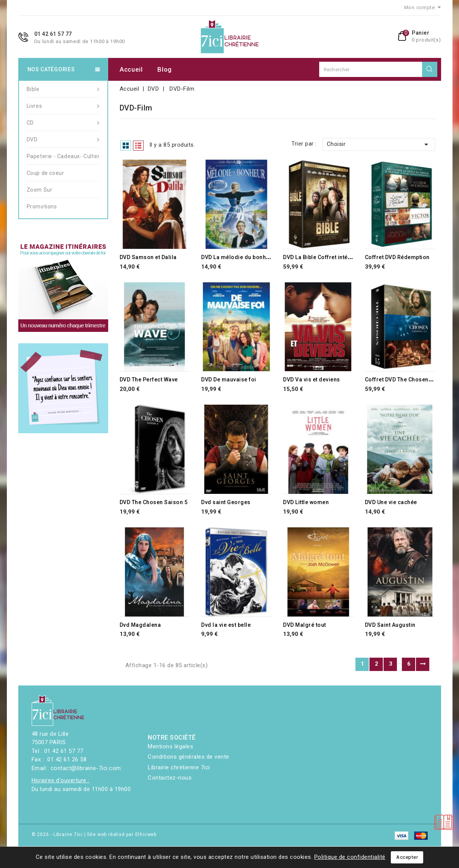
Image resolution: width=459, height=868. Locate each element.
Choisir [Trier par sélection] (379, 144)
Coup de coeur (46, 173)
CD (63, 123)
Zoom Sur (40, 190)
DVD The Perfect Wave (149, 380)
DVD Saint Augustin (390, 625)
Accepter (407, 857)
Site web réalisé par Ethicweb (122, 834)
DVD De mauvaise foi (229, 380)
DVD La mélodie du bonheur (238, 257)
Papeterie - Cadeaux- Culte (63, 156)
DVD (63, 139)
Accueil (131, 69)
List (138, 146)
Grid (126, 146)
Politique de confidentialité (350, 857)
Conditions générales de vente (189, 757)
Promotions (42, 207)
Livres (63, 106)
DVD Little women (306, 502)
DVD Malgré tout (305, 625)
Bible (63, 89)
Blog (165, 69)
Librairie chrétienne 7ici (179, 767)
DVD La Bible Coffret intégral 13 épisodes (338, 257)
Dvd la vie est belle (226, 625)
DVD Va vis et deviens (312, 380)
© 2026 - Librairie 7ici (58, 834)
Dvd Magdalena (140, 625)
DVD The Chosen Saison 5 (154, 502)
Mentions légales (170, 746)
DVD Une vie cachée (391, 502)
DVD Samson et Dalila (148, 257)
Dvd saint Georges (226, 502)
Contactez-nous (170, 778)
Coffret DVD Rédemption (397, 257)
